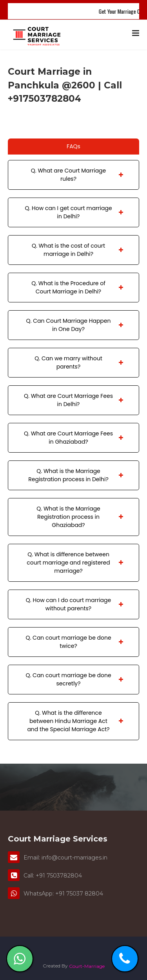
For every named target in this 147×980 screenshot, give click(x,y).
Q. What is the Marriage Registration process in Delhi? (76, 475)
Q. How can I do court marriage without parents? (74, 604)
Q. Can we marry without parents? (79, 362)
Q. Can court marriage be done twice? (74, 642)
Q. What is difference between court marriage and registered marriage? (75, 563)
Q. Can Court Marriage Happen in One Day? (75, 325)
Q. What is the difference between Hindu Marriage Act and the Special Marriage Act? (75, 721)
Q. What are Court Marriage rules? (77, 175)
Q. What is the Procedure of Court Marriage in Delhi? (77, 287)
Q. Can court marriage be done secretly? (74, 679)
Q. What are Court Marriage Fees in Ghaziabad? (73, 438)
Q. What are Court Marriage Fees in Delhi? (73, 400)
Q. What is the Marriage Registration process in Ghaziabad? (80, 517)
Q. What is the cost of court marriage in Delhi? (77, 250)
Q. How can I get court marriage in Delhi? (74, 212)
